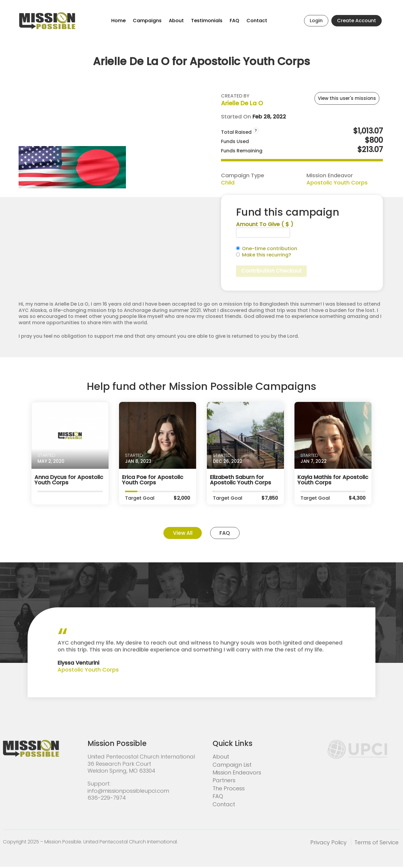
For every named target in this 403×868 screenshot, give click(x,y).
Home (118, 21)
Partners (224, 781)
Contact (257, 21)
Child (228, 183)
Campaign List (232, 766)
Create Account (357, 21)
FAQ (234, 21)
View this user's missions (347, 98)
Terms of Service (376, 843)
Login (316, 21)
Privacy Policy (328, 843)
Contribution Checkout (272, 271)
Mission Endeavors (237, 773)
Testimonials (207, 21)
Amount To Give (265, 224)
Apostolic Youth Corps (337, 183)
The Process (229, 789)
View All (181, 534)
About (176, 21)
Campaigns (147, 21)
